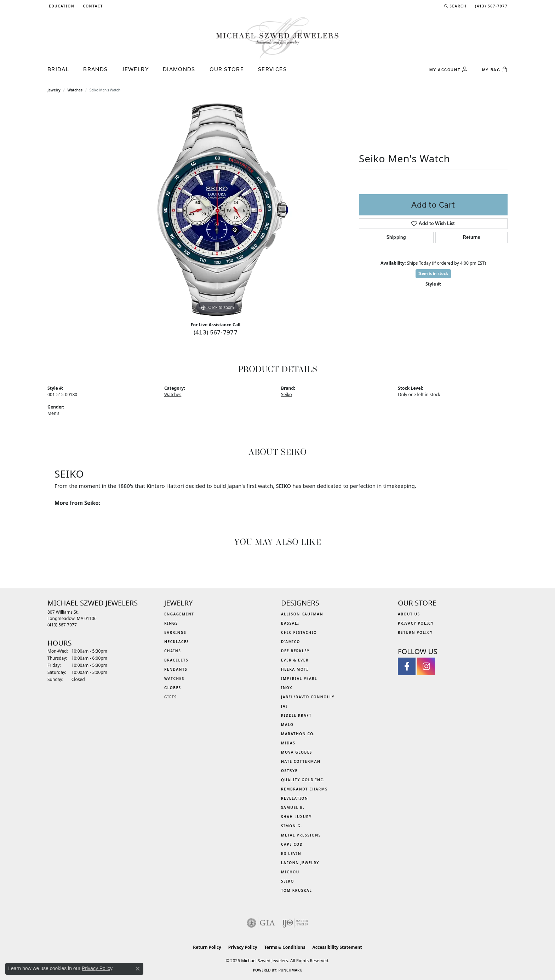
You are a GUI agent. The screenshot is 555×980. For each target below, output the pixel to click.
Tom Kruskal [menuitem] (296, 890)
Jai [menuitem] (284, 706)
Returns (471, 237)
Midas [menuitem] (288, 743)
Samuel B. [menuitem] (293, 807)
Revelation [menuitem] (295, 798)
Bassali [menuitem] (290, 623)
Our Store (227, 69)
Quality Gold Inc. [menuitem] (303, 780)
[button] (61, 6)
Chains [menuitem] (173, 651)
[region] (217, 210)
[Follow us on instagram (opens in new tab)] (426, 666)
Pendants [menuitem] (176, 669)
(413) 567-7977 (216, 332)
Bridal (58, 69)
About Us (409, 614)
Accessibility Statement (337, 947)
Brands (95, 69)
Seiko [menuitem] (288, 881)
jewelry (54, 90)
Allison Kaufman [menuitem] (302, 614)
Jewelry (135, 69)
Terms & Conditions (285, 947)
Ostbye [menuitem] (289, 771)
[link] (92, 6)
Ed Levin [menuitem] (291, 854)
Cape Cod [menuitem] (292, 844)
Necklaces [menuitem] (177, 642)
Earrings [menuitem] (175, 632)
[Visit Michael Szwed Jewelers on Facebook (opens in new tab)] (407, 666)
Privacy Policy (416, 623)
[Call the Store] (62, 625)
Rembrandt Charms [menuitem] (304, 789)
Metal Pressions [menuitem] (301, 835)
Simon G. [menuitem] (292, 826)
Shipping (396, 237)
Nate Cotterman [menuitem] (301, 761)
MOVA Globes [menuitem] (297, 752)
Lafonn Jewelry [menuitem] (300, 863)
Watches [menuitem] (174, 678)
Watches (75, 90)
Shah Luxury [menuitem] (296, 817)
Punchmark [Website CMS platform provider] (290, 970)
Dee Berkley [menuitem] (295, 651)
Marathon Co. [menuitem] (298, 734)
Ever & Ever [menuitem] (295, 660)
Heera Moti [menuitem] (295, 669)
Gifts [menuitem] (171, 697)
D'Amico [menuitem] (291, 642)
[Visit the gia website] (261, 923)
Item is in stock (433, 273)
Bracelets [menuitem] (176, 660)
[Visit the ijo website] (295, 923)
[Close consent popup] (138, 969)
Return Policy (415, 632)
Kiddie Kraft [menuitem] (296, 715)
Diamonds (179, 69)
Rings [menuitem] (171, 623)
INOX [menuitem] (287, 688)
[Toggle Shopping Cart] (495, 70)
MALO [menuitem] (287, 725)
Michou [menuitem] (290, 872)
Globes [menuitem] (173, 688)
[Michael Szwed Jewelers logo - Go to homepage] (277, 37)
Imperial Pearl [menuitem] (299, 678)
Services (272, 69)
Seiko (287, 395)
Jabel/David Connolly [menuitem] (308, 697)
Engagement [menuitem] (179, 614)
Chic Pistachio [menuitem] (299, 632)
